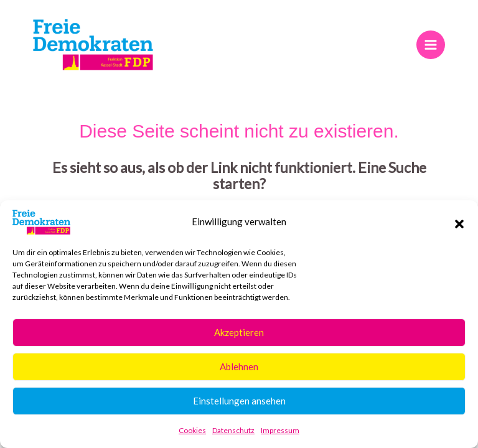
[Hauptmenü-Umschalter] (430, 44)
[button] (459, 222)
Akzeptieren (239, 332)
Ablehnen (239, 366)
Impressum (280, 430)
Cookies (192, 430)
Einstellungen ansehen (239, 401)
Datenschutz (233, 430)
